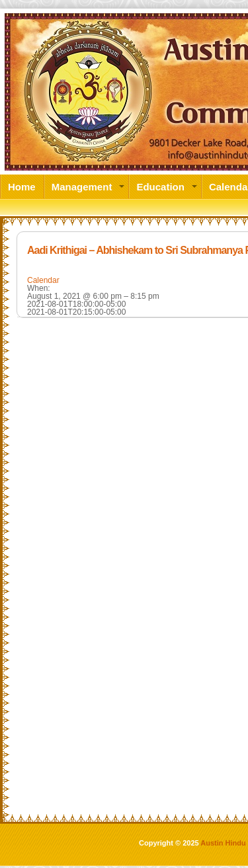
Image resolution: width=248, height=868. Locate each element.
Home (22, 186)
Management (82, 186)
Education (160, 186)
